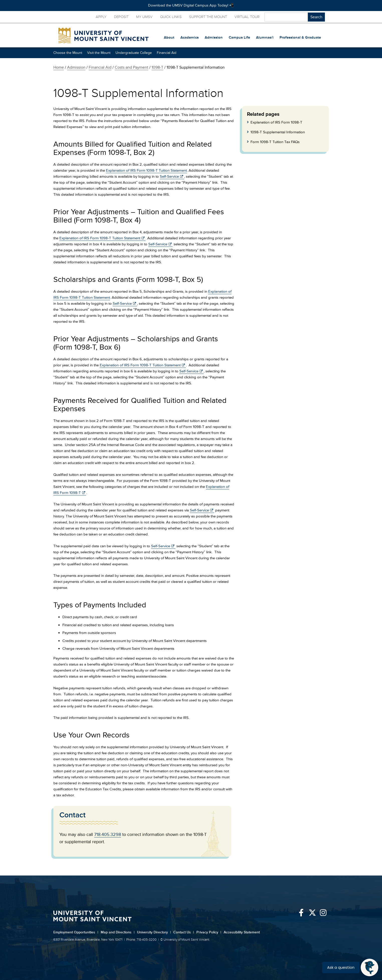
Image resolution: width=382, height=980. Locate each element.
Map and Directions (118, 932)
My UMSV (144, 17)
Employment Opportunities (76, 932)
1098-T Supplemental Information (278, 132)
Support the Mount (208, 17)
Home (59, 67)
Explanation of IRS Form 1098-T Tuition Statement (146, 171)
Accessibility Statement (242, 932)
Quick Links (171, 17)
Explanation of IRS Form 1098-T (276, 122)
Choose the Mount (68, 53)
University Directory (154, 932)
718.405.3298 (108, 834)
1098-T (157, 67)
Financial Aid (167, 53)
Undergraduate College (134, 53)
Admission (76, 67)
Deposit (121, 17)
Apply (101, 17)
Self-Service (169, 177)
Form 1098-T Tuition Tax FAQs (275, 142)
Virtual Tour (247, 17)
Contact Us (184, 932)
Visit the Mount (99, 53)
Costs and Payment (132, 67)
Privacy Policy (209, 932)
